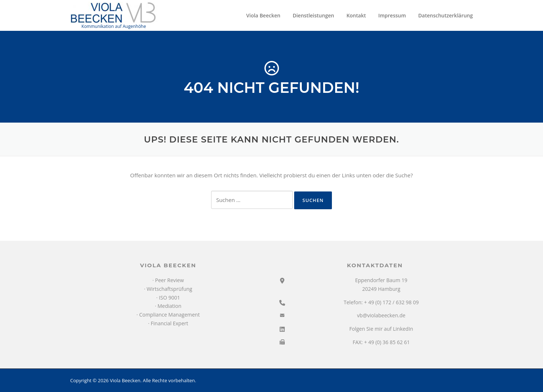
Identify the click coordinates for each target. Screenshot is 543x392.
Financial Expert (170, 323)
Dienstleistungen (313, 15)
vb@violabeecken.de (381, 315)
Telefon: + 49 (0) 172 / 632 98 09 (381, 302)
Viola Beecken (263, 15)
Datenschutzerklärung (445, 15)
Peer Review (170, 280)
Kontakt (356, 15)
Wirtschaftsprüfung (169, 289)
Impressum (392, 15)
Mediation (169, 306)
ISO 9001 (169, 298)
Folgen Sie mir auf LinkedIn (381, 329)
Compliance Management (170, 315)
